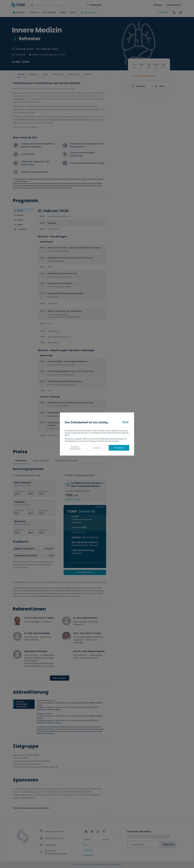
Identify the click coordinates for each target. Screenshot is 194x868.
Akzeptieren (119, 448)
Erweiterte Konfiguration (75, 448)
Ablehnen (97, 448)
